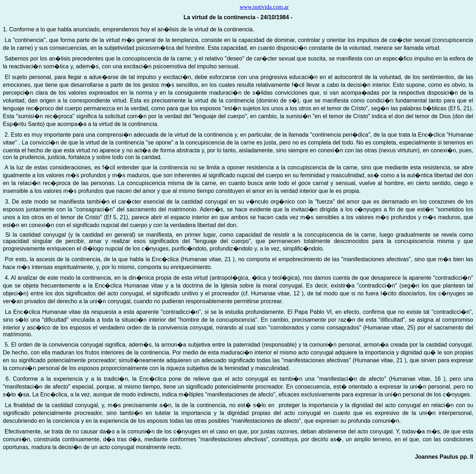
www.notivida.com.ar (264, 7)
